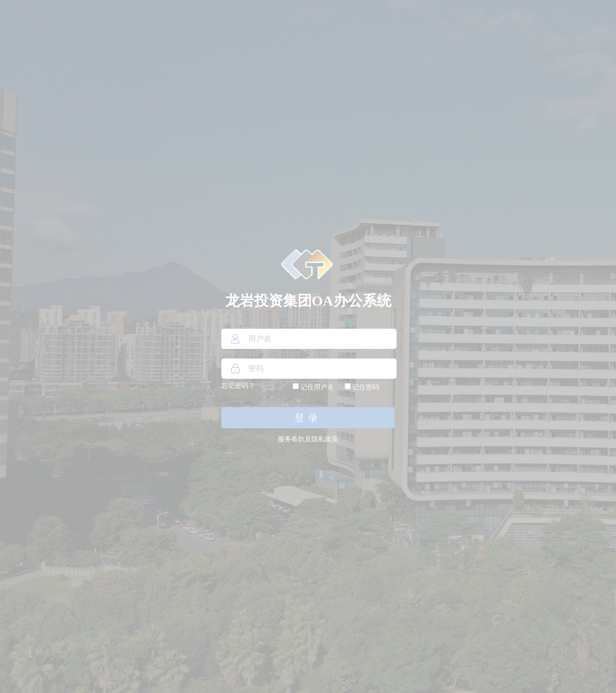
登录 (308, 418)
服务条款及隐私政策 (308, 439)
